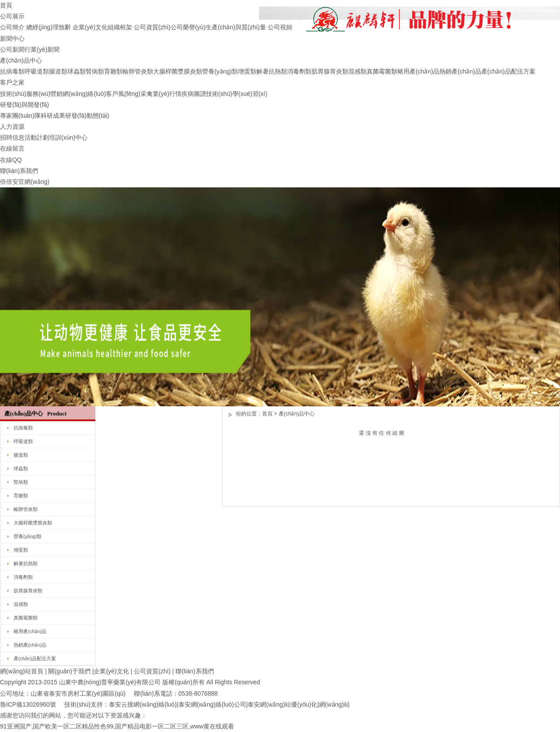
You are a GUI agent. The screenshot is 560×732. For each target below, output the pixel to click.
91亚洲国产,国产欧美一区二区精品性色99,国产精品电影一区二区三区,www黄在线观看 (117, 726)
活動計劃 (37, 137)
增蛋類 (247, 71)
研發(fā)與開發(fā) (24, 105)
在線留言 (12, 148)
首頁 (6, 5)
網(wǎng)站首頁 (22, 671)
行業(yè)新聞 (42, 49)
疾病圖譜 (194, 94)
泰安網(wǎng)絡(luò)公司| (213, 704)
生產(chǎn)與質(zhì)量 (236, 27)
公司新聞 (12, 49)
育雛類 (113, 71)
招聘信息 (12, 137)
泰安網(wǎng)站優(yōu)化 (282, 704)
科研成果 (53, 116)
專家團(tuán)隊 (20, 116)
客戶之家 (12, 82)
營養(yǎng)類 (220, 71)
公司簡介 (12, 27)
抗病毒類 (12, 71)
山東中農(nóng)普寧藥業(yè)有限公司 (110, 682)
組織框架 (120, 27)
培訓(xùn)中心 (68, 137)
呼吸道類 (37, 71)
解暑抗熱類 (272, 71)
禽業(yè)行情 (164, 94)
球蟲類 (77, 71)
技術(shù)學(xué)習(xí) (237, 94)
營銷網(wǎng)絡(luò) (78, 94)
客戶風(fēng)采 (126, 94)
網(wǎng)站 (334, 704)
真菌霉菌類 (382, 71)
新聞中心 (12, 39)
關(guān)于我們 (69, 671)
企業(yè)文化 (90, 27)
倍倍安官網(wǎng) (25, 182)
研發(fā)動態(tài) (87, 116)
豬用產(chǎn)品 (418, 71)
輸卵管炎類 (138, 71)
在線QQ (11, 160)
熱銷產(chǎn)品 (460, 71)
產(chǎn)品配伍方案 (508, 71)
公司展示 (12, 16)
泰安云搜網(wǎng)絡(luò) (143, 704)
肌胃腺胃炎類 (330, 71)
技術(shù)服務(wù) (25, 94)
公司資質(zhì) (152, 27)
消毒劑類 (299, 71)
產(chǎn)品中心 (21, 60)
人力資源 (12, 127)
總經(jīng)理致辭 (49, 27)
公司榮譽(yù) (188, 27)
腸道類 (58, 71)
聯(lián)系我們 (19, 171)
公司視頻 (280, 27)
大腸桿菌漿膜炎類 (178, 71)
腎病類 (95, 71)
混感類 (357, 71)
